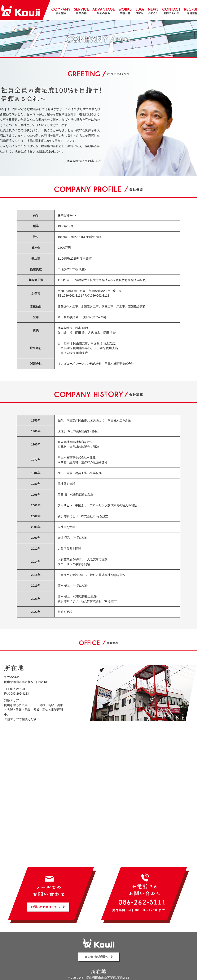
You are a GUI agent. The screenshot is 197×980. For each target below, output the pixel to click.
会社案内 (61, 10)
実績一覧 (125, 10)
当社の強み (104, 10)
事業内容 (81, 10)
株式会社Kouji (20, 11)
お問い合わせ (171, 10)
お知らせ (153, 10)
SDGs (140, 10)
